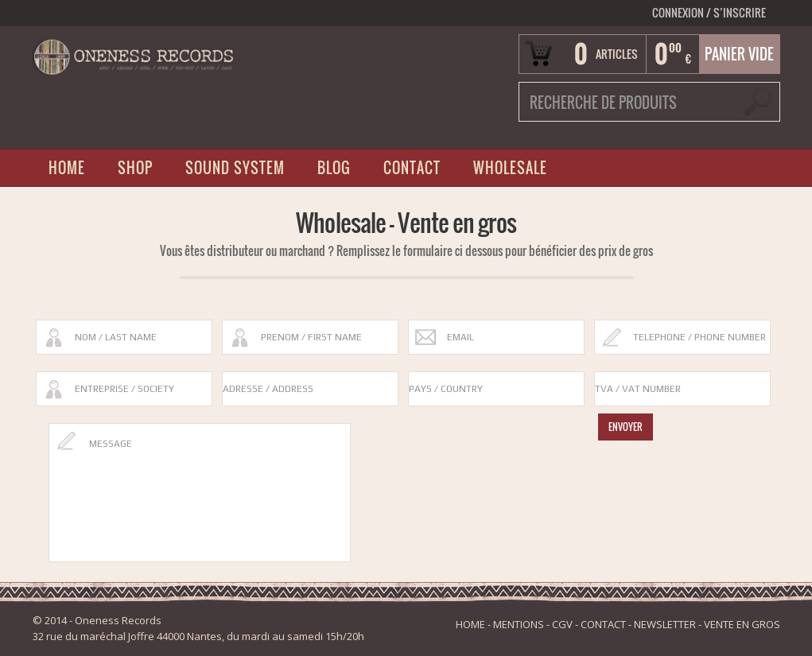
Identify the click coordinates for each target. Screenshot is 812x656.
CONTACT (412, 168)
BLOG (334, 168)
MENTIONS (519, 624)
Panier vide (739, 54)
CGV (562, 624)
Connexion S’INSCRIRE (709, 12)
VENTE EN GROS (742, 624)
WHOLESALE (510, 168)
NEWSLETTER (665, 624)
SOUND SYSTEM (235, 168)
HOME (67, 168)
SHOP (135, 168)
